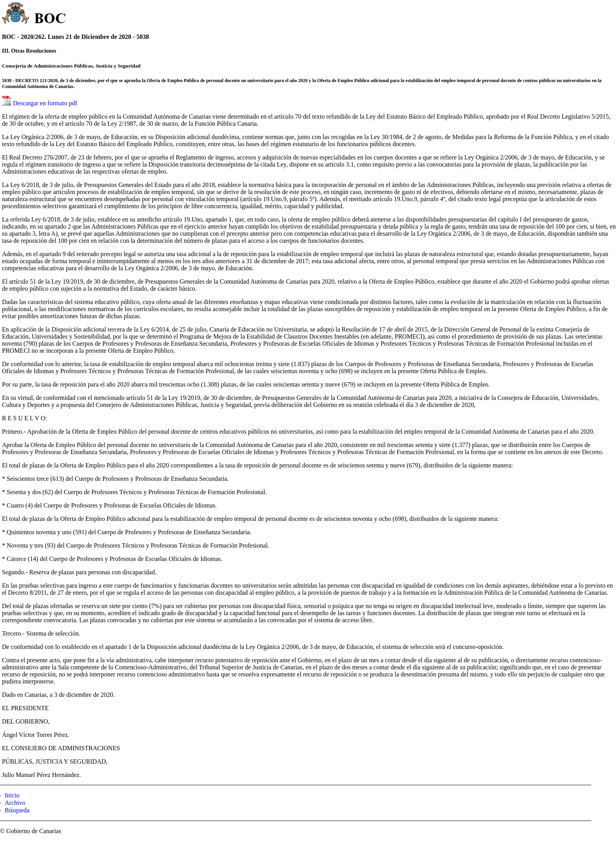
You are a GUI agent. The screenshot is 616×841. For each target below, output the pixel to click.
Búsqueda (17, 810)
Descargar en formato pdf (45, 103)
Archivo (15, 803)
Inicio (12, 795)
